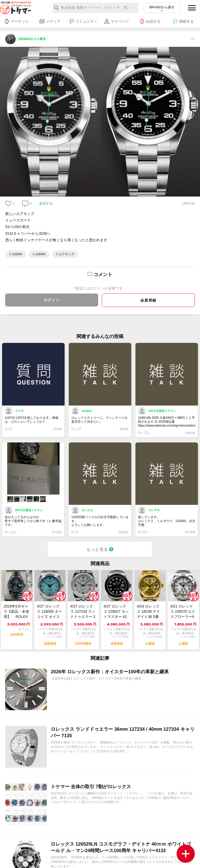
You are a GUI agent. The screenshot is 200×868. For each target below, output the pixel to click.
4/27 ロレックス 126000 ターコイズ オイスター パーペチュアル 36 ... (50, 612)
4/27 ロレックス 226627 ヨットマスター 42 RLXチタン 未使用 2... (116, 612)
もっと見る (100, 550)
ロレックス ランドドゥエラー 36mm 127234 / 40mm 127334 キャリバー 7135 (123, 732)
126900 (40, 254)
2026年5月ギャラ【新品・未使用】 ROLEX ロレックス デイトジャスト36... (16, 612)
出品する (150, 21)
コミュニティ (83, 21)
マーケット (17, 21)
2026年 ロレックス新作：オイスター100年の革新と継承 (110, 672)
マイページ (117, 21)
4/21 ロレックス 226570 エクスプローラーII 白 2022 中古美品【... (183, 612)
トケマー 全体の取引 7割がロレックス (91, 787)
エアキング (66, 254)
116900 (17, 254)
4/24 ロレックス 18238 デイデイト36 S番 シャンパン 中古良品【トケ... (149, 612)
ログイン (52, 300)
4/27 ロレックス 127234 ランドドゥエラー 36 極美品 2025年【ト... (83, 612)
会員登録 (148, 300)
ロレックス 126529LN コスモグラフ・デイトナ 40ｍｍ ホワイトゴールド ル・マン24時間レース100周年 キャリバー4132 (121, 847)
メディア (50, 21)
